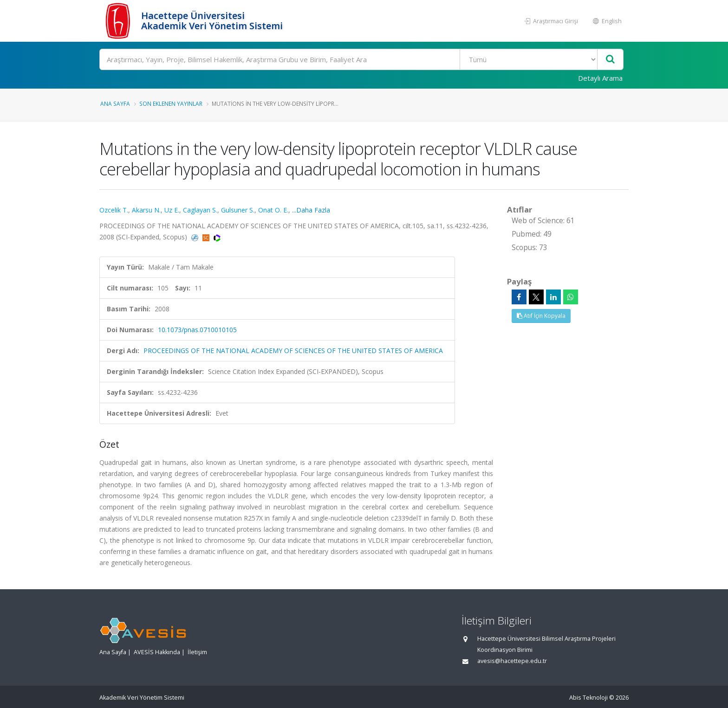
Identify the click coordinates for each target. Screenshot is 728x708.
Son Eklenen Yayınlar (171, 103)
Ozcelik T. (114, 210)
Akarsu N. (146, 210)
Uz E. (172, 210)
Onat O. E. (273, 210)
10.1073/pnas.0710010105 (197, 330)
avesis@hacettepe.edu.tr (512, 661)
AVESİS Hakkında (157, 652)
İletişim (197, 652)
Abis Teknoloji (588, 698)
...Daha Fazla (311, 210)
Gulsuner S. (238, 210)
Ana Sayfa (115, 103)
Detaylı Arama (600, 78)
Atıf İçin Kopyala (541, 316)
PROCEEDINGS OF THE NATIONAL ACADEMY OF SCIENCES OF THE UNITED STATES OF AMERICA (293, 351)
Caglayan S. (200, 210)
